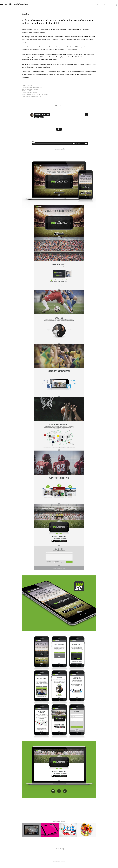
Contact (112, 5)
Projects (99, 5)
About (106, 5)
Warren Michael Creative (14, 4)
